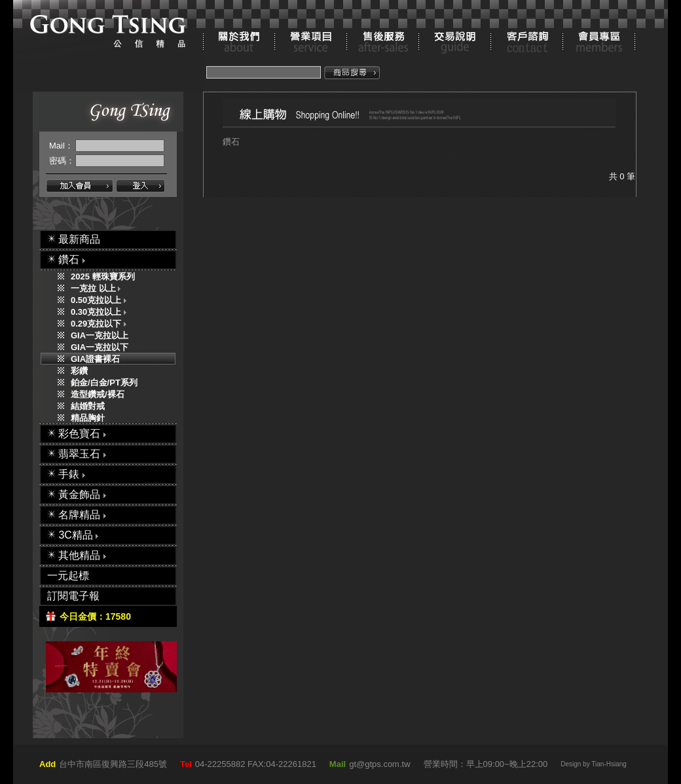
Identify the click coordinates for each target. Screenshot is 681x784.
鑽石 (231, 142)
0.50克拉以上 (101, 300)
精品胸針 (88, 418)
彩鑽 (79, 371)
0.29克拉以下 (101, 324)
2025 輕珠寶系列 (103, 276)
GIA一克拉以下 (100, 347)
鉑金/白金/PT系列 (104, 383)
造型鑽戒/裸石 (98, 394)
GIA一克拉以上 (100, 335)
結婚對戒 (88, 406)
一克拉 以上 (99, 288)
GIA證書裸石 (95, 359)
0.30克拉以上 (101, 312)
